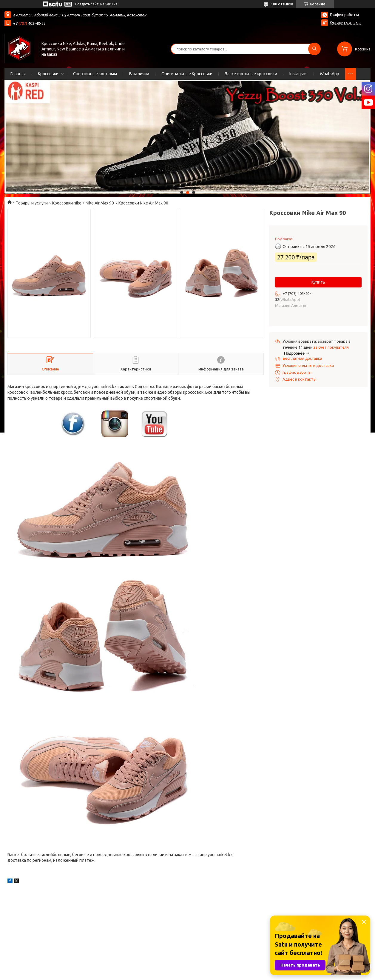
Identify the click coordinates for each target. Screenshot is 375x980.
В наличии (139, 74)
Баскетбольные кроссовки (251, 74)
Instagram (298, 74)
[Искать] (314, 49)
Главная (18, 74)
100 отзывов (282, 4)
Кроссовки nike (67, 203)
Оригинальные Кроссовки (187, 74)
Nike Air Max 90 (100, 203)
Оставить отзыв (345, 22)
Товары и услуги (32, 203)
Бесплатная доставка (302, 358)
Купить (318, 282)
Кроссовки (48, 74)
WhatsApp (330, 74)
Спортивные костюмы (95, 74)
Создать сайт (87, 4)
